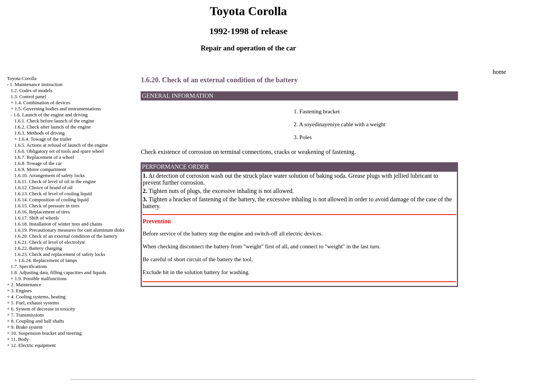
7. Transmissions (27, 315)
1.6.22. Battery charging (38, 248)
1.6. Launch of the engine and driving (50, 115)
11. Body (20, 339)
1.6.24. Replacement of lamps (48, 260)
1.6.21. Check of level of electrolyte (50, 242)
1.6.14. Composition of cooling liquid (52, 200)
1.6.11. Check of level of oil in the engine (55, 181)
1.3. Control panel (28, 96)
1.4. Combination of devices (42, 103)
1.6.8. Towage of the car (38, 163)
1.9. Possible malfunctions (40, 278)
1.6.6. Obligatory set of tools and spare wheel (59, 151)
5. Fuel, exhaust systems (35, 303)
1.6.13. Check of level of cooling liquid (53, 194)
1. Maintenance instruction (36, 84)
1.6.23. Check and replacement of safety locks (60, 254)
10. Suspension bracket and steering (46, 333)
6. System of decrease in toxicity (43, 309)
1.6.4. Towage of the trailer (45, 139)
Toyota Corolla (22, 78)
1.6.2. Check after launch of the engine (53, 127)
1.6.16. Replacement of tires (42, 212)
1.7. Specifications (29, 266)
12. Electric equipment (33, 345)
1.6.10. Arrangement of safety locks (50, 175)
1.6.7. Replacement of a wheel (44, 157)
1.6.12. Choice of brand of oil (44, 187)
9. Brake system (27, 327)
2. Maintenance (26, 285)
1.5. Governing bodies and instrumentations (57, 109)
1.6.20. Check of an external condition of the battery (66, 236)
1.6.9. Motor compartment (40, 169)
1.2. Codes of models (31, 90)
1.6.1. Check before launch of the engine (54, 121)
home (499, 72)
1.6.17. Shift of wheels (37, 218)
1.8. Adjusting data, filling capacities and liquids (58, 272)
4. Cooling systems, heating (38, 297)
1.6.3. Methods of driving (40, 133)
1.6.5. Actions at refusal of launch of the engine (61, 145)
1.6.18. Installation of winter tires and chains (58, 224)
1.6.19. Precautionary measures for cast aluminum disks (70, 230)
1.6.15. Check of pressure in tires (47, 206)
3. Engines (21, 291)
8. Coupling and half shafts (38, 321)
